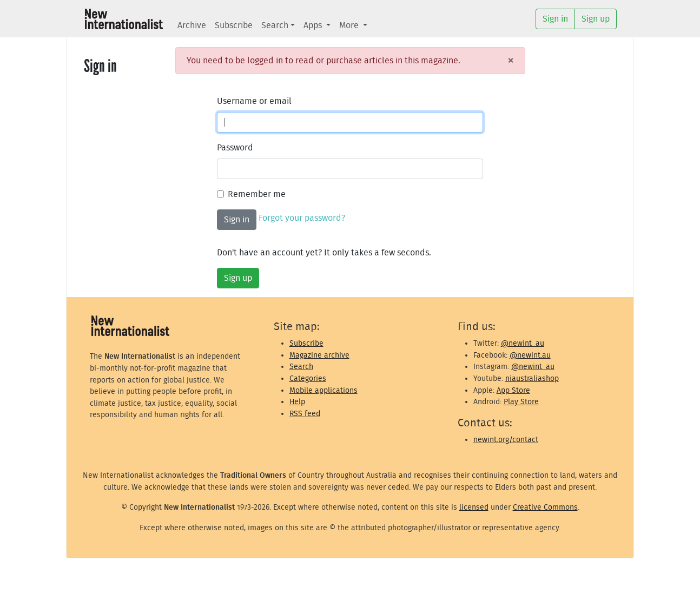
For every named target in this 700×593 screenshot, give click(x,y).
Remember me (257, 194)
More (350, 25)
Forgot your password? (302, 218)
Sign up (238, 278)
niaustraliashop (532, 378)
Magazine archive (319, 355)
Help (297, 402)
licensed (474, 507)
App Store (513, 390)
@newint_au (523, 343)
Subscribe (234, 25)
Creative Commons (545, 507)
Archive (192, 25)
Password (235, 148)
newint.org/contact (506, 440)
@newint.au (530, 355)
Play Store (521, 402)
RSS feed (305, 414)
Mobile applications (323, 390)
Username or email (254, 101)
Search (275, 25)
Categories (308, 378)
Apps (314, 25)
